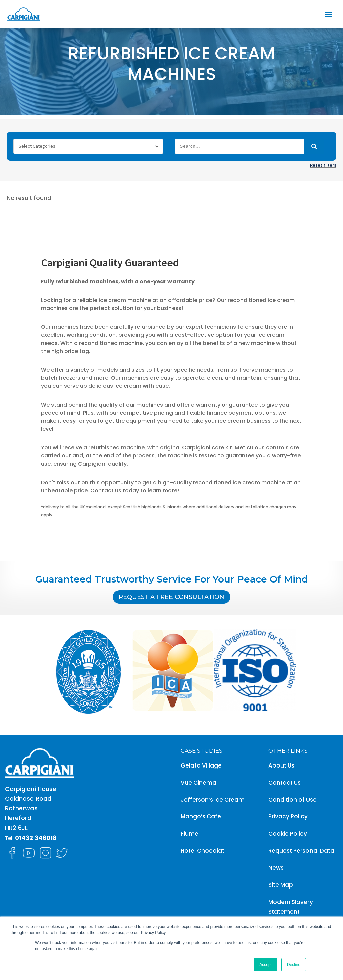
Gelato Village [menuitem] (201, 765)
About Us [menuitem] (281, 765)
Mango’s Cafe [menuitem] (201, 816)
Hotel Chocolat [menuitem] (202, 851)
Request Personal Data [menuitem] (301, 851)
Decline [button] (294, 965)
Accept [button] (265, 965)
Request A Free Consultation (171, 597)
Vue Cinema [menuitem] (198, 783)
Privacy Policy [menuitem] (288, 816)
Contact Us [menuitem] (285, 783)
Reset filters (323, 165)
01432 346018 (36, 838)
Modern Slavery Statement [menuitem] (291, 907)
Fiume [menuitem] (189, 834)
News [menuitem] (276, 868)
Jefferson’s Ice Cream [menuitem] (213, 800)
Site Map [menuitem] (281, 885)
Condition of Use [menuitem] (292, 800)
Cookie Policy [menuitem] (288, 834)
